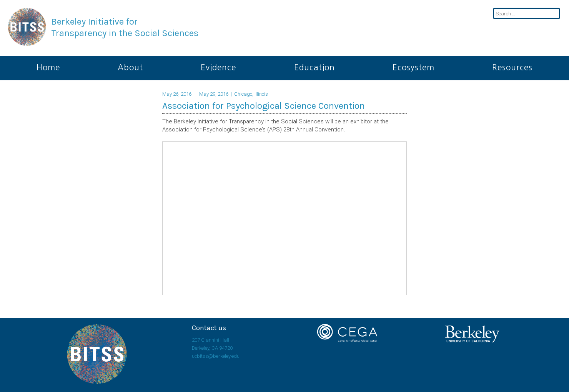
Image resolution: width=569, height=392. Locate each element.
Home (48, 67)
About (130, 67)
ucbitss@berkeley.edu (216, 356)
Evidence (218, 67)
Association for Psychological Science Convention (264, 106)
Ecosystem (413, 67)
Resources (512, 67)
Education (314, 67)
